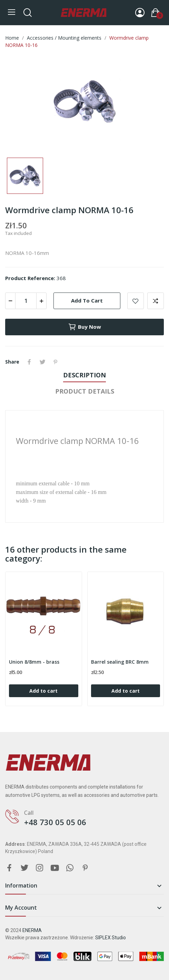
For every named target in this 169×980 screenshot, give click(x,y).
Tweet (42, 362)
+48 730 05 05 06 (55, 822)
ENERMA (32, 930)
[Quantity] (26, 301)
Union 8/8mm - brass (34, 662)
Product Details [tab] (85, 391)
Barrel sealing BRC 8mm (120, 662)
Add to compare (156, 301)
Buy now (84, 327)
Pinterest (56, 362)
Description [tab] (84, 375)
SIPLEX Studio (111, 938)
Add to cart (87, 300)
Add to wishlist (136, 301)
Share (29, 362)
